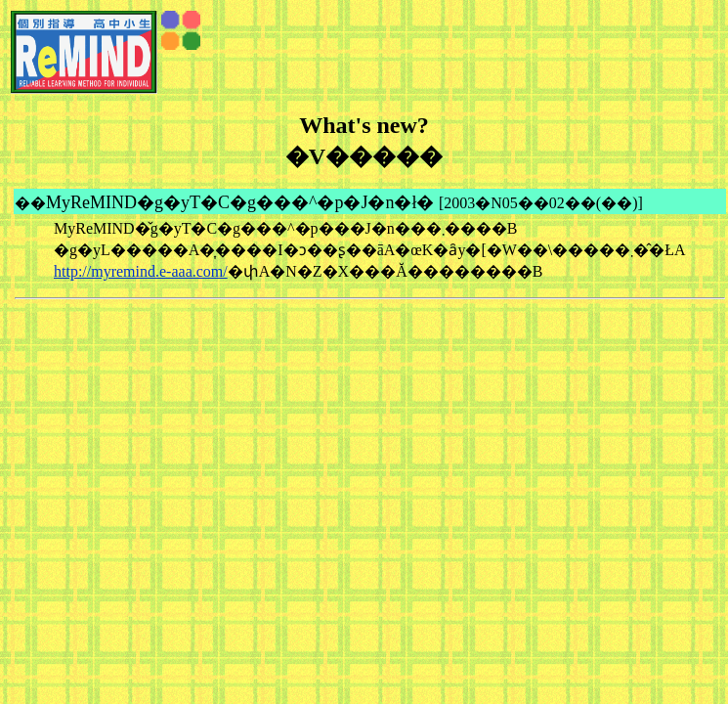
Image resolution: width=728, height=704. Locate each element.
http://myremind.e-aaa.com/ (141, 271)
